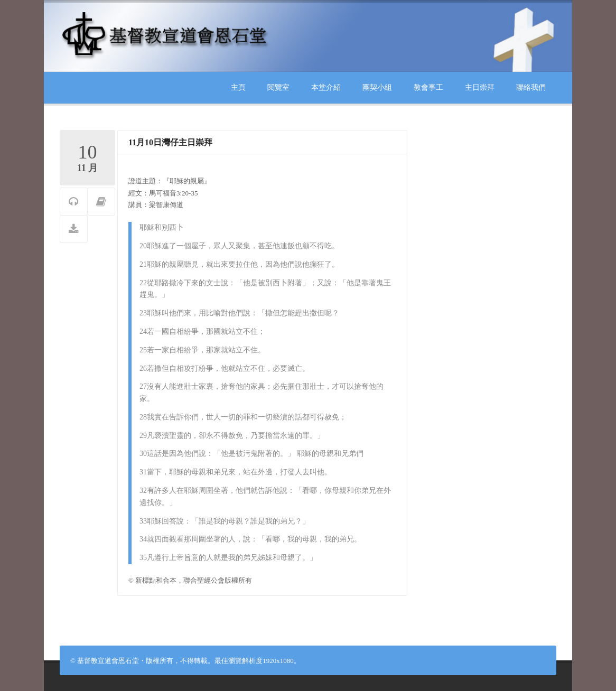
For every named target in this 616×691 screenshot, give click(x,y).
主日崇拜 (480, 87)
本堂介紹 (326, 87)
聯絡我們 (531, 87)
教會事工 (428, 87)
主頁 (238, 87)
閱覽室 (278, 87)
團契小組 (377, 87)
